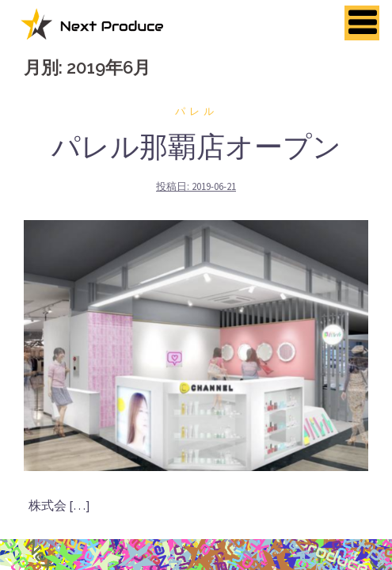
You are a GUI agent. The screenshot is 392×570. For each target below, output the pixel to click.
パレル (196, 111)
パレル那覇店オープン (196, 146)
